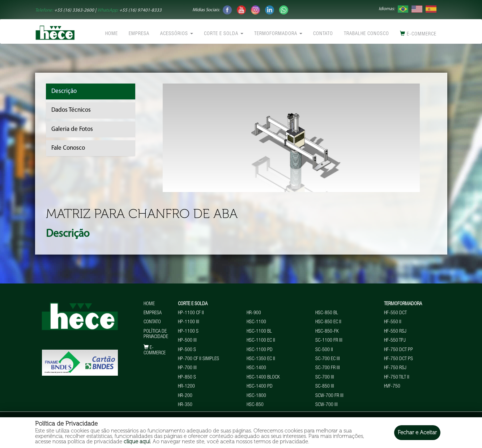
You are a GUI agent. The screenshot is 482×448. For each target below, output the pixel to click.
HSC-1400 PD (260, 387)
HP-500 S (187, 350)
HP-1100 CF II (191, 313)
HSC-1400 (256, 368)
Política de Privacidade (156, 334)
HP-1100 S (188, 332)
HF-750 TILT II (397, 377)
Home (112, 34)
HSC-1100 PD (260, 350)
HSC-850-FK (327, 332)
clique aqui (137, 441)
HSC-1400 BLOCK (263, 377)
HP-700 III (187, 368)
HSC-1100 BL (259, 332)
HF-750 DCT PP (398, 350)
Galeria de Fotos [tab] (72, 129)
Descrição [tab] (64, 91)
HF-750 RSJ (395, 368)
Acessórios (177, 34)
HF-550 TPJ (395, 341)
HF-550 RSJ (395, 332)
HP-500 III (187, 341)
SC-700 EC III (328, 359)
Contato (323, 34)
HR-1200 (186, 387)
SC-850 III (325, 387)
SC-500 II (324, 350)
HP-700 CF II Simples (199, 359)
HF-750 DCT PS (398, 359)
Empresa (139, 34)
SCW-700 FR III (329, 396)
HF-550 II (393, 322)
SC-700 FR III (328, 368)
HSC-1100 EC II (261, 341)
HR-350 (185, 405)
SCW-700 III (327, 405)
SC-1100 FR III (329, 341)
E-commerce (418, 34)
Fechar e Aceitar (417, 432)
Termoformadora (278, 34)
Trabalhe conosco (366, 34)
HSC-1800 (256, 396)
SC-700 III (325, 377)
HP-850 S (187, 377)
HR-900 (254, 313)
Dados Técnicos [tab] (71, 110)
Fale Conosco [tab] (68, 148)
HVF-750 (392, 387)
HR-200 (185, 396)
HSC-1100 (256, 322)
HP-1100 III (189, 322)
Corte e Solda (224, 34)
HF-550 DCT (395, 313)
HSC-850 (255, 405)
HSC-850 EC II (328, 322)
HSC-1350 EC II (261, 359)
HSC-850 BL (327, 313)
